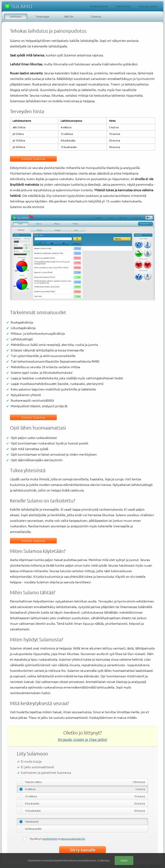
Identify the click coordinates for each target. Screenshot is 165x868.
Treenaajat (42, 17)
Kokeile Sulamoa (33, 159)
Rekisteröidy (124, 6)
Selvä (124, 860)
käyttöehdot (50, 839)
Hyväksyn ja (57, 839)
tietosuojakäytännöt (73, 839)
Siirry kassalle (83, 850)
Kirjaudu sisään (148, 6)
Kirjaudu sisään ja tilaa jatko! (82, 740)
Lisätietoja (103, 860)
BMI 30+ (69, 17)
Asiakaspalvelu (99, 6)
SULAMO (19, 6)
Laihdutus (16, 17)
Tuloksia (96, 17)
